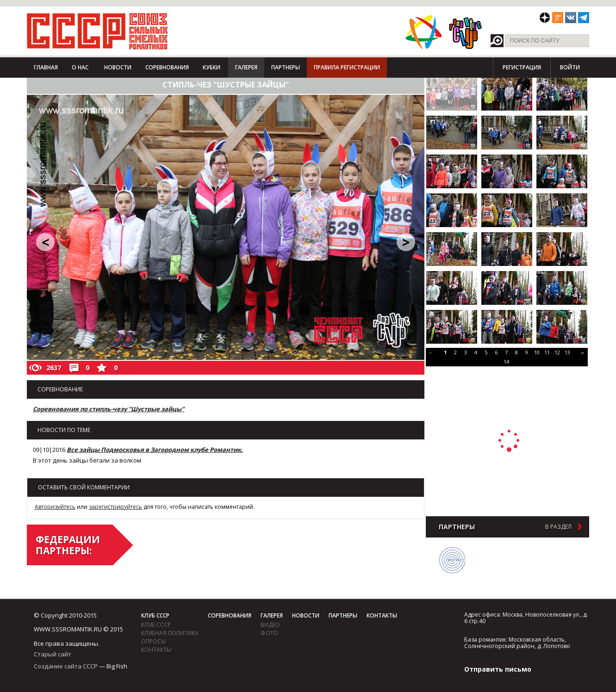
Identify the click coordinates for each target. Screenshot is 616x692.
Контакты (156, 650)
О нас (80, 67)
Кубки (212, 67)
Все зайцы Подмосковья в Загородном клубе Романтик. (155, 450)
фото (269, 633)
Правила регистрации (347, 67)
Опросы (153, 641)
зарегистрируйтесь (115, 507)
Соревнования (167, 67)
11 (547, 352)
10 (537, 352)
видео (270, 625)
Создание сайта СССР (66, 666)
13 (567, 352)
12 (557, 352)
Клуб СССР (155, 615)
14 (506, 361)
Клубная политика (170, 633)
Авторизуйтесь (55, 507)
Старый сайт (53, 654)
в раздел (558, 527)
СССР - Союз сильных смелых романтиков (97, 31)
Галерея (246, 67)
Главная (46, 67)
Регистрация (522, 67)
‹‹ (430, 352)
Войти (570, 67)
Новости (118, 67)
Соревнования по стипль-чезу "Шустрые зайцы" (109, 409)
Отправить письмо (498, 669)
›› (582, 352)
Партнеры (286, 67)
